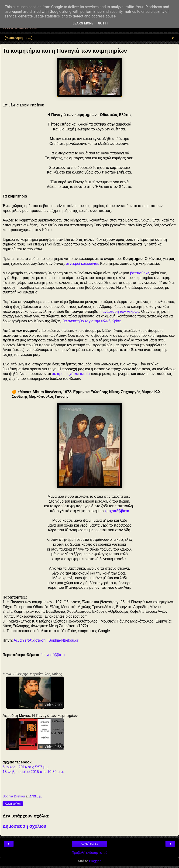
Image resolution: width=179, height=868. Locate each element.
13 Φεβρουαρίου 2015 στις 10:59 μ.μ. (33, 772)
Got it (103, 23)
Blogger (95, 861)
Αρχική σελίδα (90, 844)
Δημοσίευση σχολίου (24, 826)
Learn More (83, 23)
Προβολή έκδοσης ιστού (90, 853)
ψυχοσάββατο (117, 511)
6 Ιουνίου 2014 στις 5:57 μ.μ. (26, 767)
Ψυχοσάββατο (53, 655)
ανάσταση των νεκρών (121, 311)
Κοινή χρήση (13, 804)
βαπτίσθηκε (139, 273)
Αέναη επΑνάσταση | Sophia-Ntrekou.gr (46, 640)
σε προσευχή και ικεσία (71, 374)
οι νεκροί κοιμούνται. (82, 264)
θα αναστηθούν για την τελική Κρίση (92, 321)
